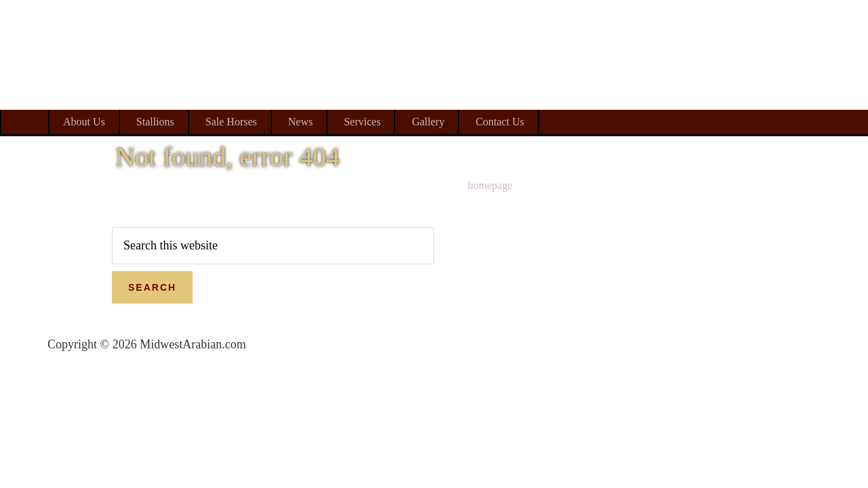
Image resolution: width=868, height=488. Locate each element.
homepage (490, 185)
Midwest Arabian (758, 88)
